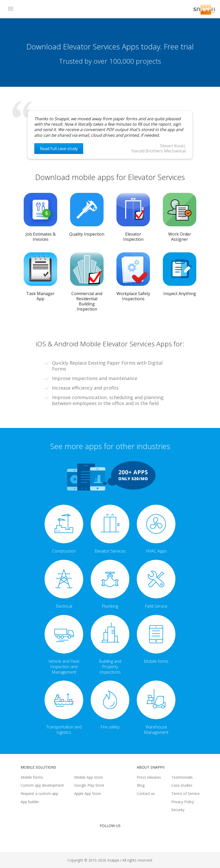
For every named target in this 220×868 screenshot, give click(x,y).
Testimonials (182, 777)
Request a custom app (39, 793)
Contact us (146, 793)
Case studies (182, 785)
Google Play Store (89, 785)
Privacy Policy (183, 802)
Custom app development (42, 785)
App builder (30, 802)
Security (178, 810)
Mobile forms (32, 777)
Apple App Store (88, 793)
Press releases (149, 777)
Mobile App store (88, 777)
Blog (141, 785)
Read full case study (59, 149)
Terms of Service (185, 793)
